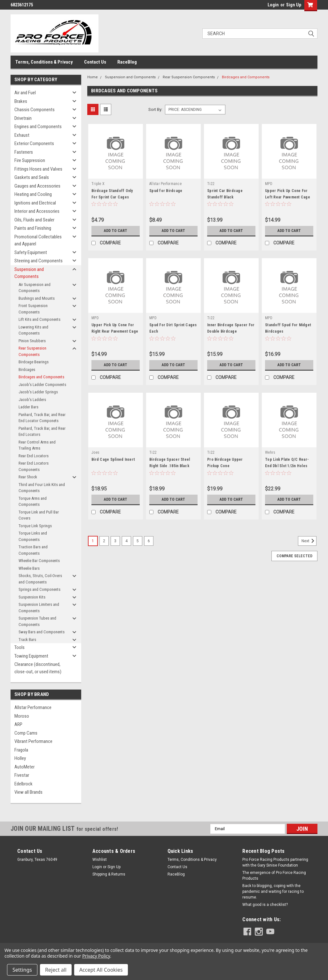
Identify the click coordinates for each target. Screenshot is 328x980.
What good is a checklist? (265, 905)
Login (273, 5)
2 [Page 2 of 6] (104, 541)
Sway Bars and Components (42, 632)
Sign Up (294, 5)
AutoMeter (24, 767)
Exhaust (22, 135)
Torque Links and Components (33, 536)
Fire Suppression (30, 160)
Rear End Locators (34, 456)
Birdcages (27, 370)
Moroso (22, 716)
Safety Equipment (31, 252)
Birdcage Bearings (34, 362)
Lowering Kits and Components (33, 330)
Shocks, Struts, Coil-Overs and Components (40, 579)
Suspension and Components (29, 273)
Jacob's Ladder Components (42, 385)
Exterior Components (34, 143)
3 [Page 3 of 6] (115, 541)
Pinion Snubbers (32, 341)
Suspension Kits (32, 597)
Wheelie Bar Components (39, 561)
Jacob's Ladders (32, 400)
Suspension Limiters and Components (39, 608)
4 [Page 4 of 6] (126, 541)
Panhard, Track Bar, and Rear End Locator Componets (42, 418)
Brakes (21, 101)
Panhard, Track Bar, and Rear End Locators (42, 432)
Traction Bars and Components (33, 550)
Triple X (98, 184)
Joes (95, 452)
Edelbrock (23, 784)
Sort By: (155, 109)
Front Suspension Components (33, 309)
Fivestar (22, 775)
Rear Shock (28, 477)
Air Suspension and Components (35, 288)
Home (93, 77)
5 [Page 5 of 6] (138, 541)
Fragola (21, 750)
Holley (20, 758)
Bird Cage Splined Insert (113, 459)
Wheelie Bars (29, 568)
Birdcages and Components (41, 377)
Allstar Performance (33, 707)
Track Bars (27, 640)
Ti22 (211, 184)
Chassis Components (35, 110)
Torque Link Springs (35, 526)
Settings (22, 970)
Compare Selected (294, 556)
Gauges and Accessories (37, 186)
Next (309, 541)
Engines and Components (38, 127)
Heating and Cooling (33, 194)
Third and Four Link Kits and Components (42, 488)
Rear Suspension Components (32, 351)
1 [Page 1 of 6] (93, 541)
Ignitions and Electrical (35, 203)
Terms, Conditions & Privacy (44, 62)
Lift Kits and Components (39, 319)
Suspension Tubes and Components (37, 621)
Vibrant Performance (33, 741)
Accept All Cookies (101, 970)
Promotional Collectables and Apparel (38, 240)
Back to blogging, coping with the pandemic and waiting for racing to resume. (273, 891)
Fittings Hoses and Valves (38, 169)
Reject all (56, 970)
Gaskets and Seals (32, 177)
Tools (20, 647)
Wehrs (270, 452)
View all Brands (28, 792)
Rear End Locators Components (34, 466)
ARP (18, 724)
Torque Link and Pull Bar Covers (39, 515)
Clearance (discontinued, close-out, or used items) (38, 668)
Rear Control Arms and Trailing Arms (37, 445)
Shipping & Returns (109, 874)
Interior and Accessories (37, 211)
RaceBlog (127, 62)
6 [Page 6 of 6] (149, 541)
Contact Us (95, 62)
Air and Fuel (25, 93)
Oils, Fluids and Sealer (34, 220)
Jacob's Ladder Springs (38, 392)
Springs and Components (39, 589)
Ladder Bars (28, 407)
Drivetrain (23, 118)
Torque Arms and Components (33, 502)
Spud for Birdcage (166, 191)
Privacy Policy (96, 956)
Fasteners (24, 152)
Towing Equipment (31, 656)
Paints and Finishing (33, 228)
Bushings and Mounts (37, 298)
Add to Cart (116, 231)
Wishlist (100, 860)
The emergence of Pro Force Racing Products (274, 876)
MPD (269, 184)
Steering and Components (39, 261)
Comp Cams (26, 733)
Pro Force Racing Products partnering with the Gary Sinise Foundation (275, 862)
